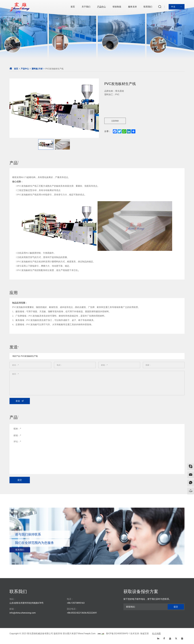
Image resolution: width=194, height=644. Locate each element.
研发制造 (117, 7)
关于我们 (86, 7)
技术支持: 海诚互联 (140, 634)
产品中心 (101, 7)
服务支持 (132, 7)
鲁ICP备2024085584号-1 (118, 634)
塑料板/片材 (37, 69)
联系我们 (148, 7)
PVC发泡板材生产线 (54, 69)
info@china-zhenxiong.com (23, 613)
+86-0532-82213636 (77, 613)
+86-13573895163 (76, 603)
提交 (176, 607)
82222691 (92, 613)
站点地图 (156, 634)
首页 (73, 7)
